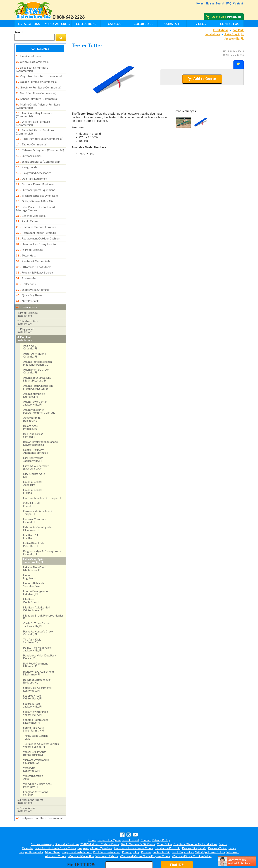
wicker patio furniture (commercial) (33, 119)
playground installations (26, 315)
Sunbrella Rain (162, 837)
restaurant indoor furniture (36, 223)
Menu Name (53, 837)
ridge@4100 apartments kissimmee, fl (39, 658)
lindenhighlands (29, 562)
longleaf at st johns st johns (36, 778)
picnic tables (27, 212)
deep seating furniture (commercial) (32, 68)
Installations (29, 24)
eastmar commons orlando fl (35, 505)
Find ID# (177, 849)
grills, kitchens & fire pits (35, 193)
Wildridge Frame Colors (210, 837)
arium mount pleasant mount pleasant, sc (37, 364)
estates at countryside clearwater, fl (37, 513)
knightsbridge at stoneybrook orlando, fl (42, 537)
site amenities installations (28, 307)
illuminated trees (29, 56)
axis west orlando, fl (30, 332)
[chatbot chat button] (237, 861)
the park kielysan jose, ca (32, 626)
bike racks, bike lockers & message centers (36, 200)
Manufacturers (57, 24)
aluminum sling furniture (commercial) (34, 111)
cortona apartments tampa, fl (42, 483)
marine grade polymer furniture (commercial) (38, 103)
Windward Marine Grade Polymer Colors (145, 841)
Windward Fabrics (107, 841)
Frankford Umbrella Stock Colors (55, 833)
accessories (26, 265)
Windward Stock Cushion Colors (192, 841)
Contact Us (229, 24)
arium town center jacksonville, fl (35, 388)
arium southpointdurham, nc (34, 380)
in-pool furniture (29, 239)
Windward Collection (81, 841)
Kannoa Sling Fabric (194, 833)
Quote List (219, 17)
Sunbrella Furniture (67, 829)
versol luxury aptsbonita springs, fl (35, 738)
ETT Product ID (231, 55)
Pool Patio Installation (107, 837)
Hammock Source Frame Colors (134, 833)
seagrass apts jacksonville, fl (32, 690)
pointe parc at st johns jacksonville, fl (37, 634)
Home (200, 3)
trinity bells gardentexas (35, 722)
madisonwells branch (31, 586)
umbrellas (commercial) (33, 61)
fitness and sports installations (30, 786)
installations (26, 292)
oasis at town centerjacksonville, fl (37, 610)
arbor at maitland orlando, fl (35, 340)
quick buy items (29, 281)
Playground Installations (77, 837)
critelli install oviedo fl (31, 489)
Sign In (210, 3)
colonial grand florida (32, 476)
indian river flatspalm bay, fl (34, 529)
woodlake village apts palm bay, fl (37, 770)
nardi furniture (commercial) (36, 91)
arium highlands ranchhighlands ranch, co (37, 348)
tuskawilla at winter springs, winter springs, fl (41, 730)
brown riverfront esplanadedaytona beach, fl (40, 428)
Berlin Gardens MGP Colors (138, 829)
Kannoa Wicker (218, 833)
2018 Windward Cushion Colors (100, 829)
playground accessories (34, 166)
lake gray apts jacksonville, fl (33, 546)
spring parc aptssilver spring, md (34, 714)
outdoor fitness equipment (36, 177)
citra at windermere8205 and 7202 (36, 452)
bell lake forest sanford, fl (33, 420)
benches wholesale (31, 207)
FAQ (229, 3)
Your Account (131, 825)
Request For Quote (109, 825)
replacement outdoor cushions (38, 228)
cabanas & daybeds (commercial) (40, 145)
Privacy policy (131, 837)
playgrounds (27, 161)
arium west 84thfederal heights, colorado (39, 396)
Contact (238, 3)
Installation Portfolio (168, 833)
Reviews (146, 837)
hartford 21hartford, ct (31, 521)
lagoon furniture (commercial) (37, 80)
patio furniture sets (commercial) (40, 134)
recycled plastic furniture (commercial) (35, 128)
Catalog (115, 24)
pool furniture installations (28, 299)
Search (220, 3)
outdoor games (29, 150)
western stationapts (33, 762)
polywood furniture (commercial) (40, 803)
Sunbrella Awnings (42, 829)
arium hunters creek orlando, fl (36, 356)
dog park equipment (32, 172)
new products (28, 287)
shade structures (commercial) (38, 156)
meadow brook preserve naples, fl (44, 602)
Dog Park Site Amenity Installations (195, 829)
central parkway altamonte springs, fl (36, 436)
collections (26, 271)
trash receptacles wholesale (37, 188)
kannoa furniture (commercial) (37, 96)
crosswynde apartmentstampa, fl (38, 497)
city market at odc (34, 460)
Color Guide (143, 24)
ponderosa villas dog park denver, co (40, 642)
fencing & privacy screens (35, 260)
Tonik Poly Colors (183, 837)
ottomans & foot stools (34, 255)
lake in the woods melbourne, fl (35, 554)
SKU (225, 51)
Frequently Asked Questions (95, 833)
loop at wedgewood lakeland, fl (36, 578)
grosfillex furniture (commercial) (39, 86)
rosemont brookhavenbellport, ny (37, 666)
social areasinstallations (26, 794)
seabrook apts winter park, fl (32, 682)
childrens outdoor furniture (36, 217)
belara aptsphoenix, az (30, 412)
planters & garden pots (33, 249)
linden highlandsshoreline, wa (34, 570)
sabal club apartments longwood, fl (37, 674)
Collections (86, 24)
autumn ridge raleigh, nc (32, 404)
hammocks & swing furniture (37, 233)
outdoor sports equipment (35, 182)
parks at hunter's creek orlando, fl (38, 618)
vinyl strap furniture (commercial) (39, 75)
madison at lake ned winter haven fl (37, 594)
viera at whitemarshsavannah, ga (36, 746)
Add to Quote (202, 79)
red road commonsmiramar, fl (36, 650)
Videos (201, 24)
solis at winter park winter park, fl (36, 698)
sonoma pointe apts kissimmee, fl (36, 706)
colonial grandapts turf (32, 468)
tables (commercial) (32, 140)
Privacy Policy (161, 825)
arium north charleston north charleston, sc (38, 372)
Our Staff (172, 24)
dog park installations (25, 324)
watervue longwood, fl (31, 754)
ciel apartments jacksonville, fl (33, 444)
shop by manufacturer (33, 276)
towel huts (26, 244)
